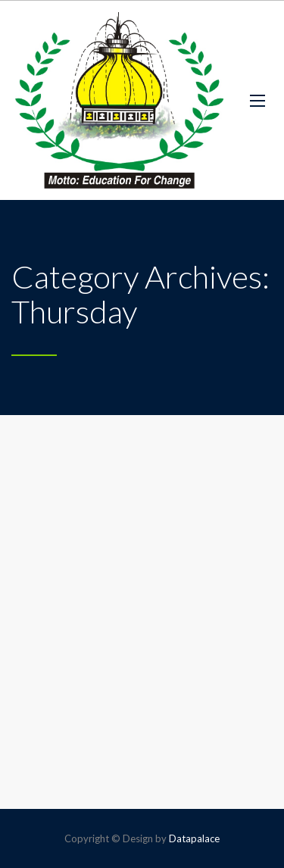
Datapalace (194, 838)
